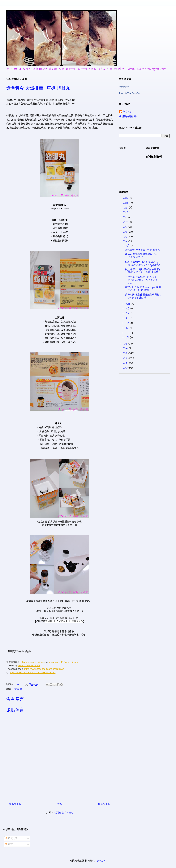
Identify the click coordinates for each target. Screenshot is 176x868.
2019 (126, 227)
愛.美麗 (18, 689)
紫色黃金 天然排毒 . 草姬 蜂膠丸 (142, 250)
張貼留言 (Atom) (64, 813)
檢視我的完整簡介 (129, 117)
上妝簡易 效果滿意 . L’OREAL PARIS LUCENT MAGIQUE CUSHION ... (141, 280)
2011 (125, 363)
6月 (128, 323)
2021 (126, 217)
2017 (126, 237)
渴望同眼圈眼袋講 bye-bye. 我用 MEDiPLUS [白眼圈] (143, 289)
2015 (126, 344)
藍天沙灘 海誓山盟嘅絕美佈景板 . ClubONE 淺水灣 (143, 296)
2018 (126, 232)
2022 (126, 212)
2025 (126, 203)
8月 (128, 313)
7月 (128, 318)
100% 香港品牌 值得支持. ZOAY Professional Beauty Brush (143, 263)
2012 (126, 358)
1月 (128, 338)
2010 (126, 368)
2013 (126, 353)
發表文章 (11, 839)
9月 (128, 309)
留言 (9, 844)
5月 (128, 328)
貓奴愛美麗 (124, 86)
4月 (128, 333)
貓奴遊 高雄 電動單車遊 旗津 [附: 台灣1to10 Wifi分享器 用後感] (143, 271)
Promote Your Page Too (130, 93)
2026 (126, 198)
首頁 (60, 804)
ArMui (127, 112)
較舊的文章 (104, 804)
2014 (126, 348)
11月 (128, 246)
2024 (126, 208)
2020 (126, 222)
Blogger (102, 861)
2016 (126, 241)
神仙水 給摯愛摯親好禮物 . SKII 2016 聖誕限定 (142, 256)
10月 (128, 304)
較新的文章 (15, 804)
